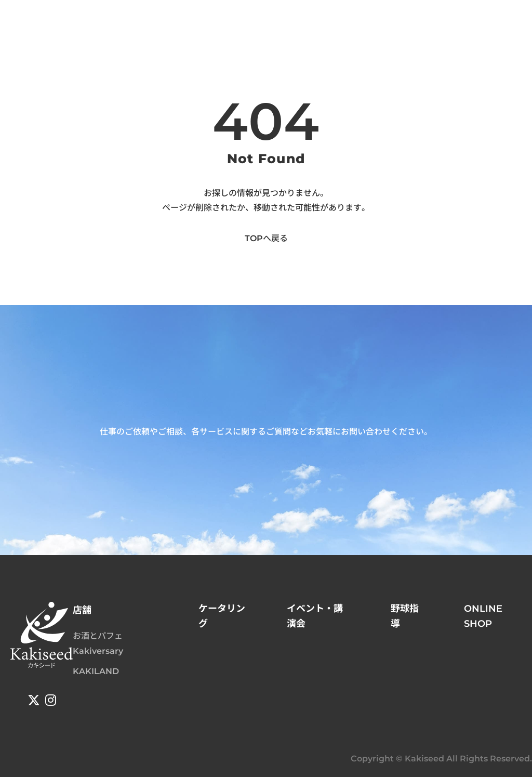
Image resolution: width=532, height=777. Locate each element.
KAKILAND (96, 671)
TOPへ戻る (266, 238)
